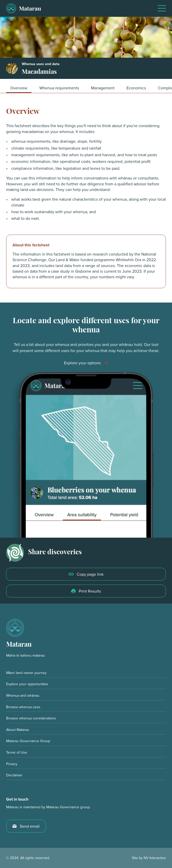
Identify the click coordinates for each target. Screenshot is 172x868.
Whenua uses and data (41, 64)
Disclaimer (14, 775)
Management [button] (103, 88)
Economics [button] (136, 88)
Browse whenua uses (23, 707)
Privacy (12, 764)
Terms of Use (17, 752)
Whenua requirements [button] (59, 88)
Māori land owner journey (26, 673)
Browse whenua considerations (31, 718)
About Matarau (18, 730)
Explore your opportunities (27, 684)
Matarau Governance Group (28, 741)
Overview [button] (19, 88)
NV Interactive (155, 858)
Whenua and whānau (23, 695)
